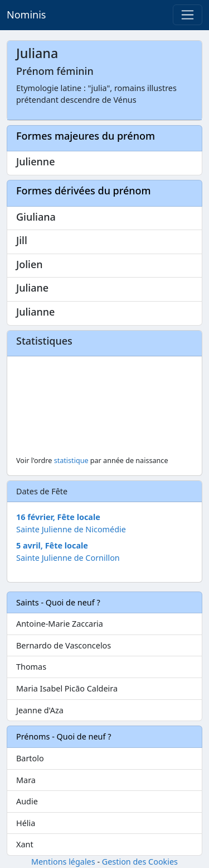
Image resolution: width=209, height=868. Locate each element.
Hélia (26, 823)
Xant (25, 844)
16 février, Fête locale (58, 517)
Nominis (26, 15)
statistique (71, 461)
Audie (27, 801)
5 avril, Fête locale (52, 545)
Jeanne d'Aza (40, 710)
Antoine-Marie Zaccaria (60, 624)
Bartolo (30, 758)
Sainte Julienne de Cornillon (68, 558)
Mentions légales (63, 862)
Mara (26, 780)
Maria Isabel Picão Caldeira (67, 688)
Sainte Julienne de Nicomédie (71, 529)
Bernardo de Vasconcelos (64, 645)
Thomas (31, 667)
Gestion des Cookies (140, 862)
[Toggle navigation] (188, 15)
